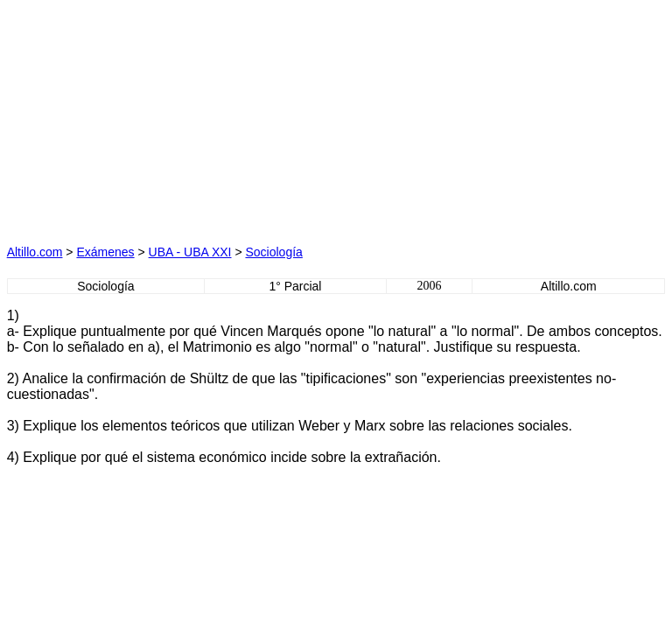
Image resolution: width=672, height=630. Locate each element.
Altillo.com (35, 252)
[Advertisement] (171, 116)
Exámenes (105, 252)
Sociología (273, 252)
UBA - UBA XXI (190, 252)
